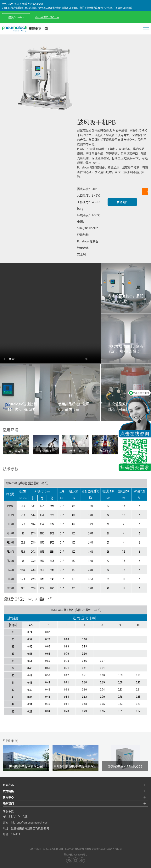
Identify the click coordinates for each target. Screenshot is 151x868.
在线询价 (122, 202)
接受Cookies (16, 17)
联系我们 (8, 803)
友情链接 (8, 791)
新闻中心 (8, 797)
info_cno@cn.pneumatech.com (30, 823)
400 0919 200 (16, 817)
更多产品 (8, 785)
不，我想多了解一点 (47, 17)
